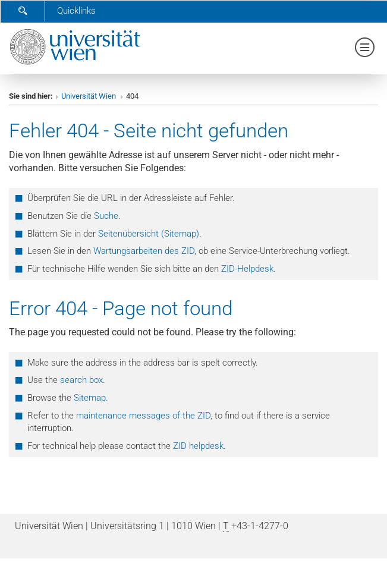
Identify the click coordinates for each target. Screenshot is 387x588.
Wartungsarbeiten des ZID (144, 251)
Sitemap (90, 398)
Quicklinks (76, 11)
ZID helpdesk (198, 446)
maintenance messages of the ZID (143, 416)
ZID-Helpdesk (247, 269)
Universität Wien (89, 96)
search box (81, 380)
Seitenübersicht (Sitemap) (149, 234)
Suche (106, 216)
